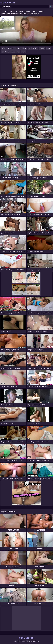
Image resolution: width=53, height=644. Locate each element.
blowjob (17, 48)
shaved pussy (15, 52)
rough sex (5, 52)
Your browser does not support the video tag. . (26, 31)
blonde (10, 48)
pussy (24, 52)
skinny (24, 48)
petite (4, 48)
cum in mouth (33, 48)
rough (49, 48)
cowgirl (42, 48)
